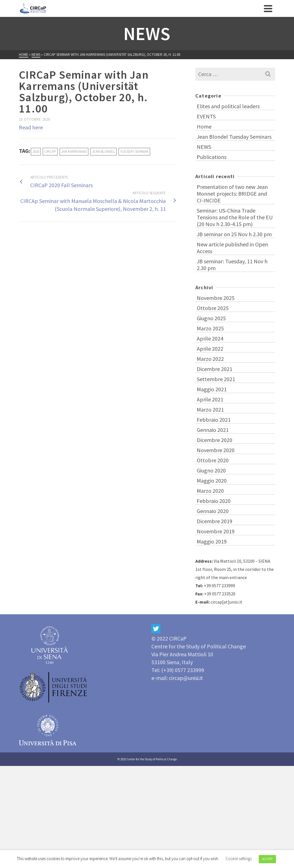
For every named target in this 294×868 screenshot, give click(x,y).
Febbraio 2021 (214, 420)
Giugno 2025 (211, 318)
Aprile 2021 (210, 399)
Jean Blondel (103, 152)
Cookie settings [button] (239, 859)
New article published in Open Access (232, 248)
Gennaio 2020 (213, 511)
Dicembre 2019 (215, 521)
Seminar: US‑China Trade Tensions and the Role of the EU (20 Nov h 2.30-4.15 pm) (235, 217)
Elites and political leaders (228, 106)
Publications (212, 157)
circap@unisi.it (186, 678)
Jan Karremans (74, 152)
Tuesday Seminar (134, 152)
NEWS (204, 147)
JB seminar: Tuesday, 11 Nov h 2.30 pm (232, 265)
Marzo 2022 (210, 359)
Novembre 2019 (216, 531)
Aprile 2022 (210, 349)
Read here (31, 127)
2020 (36, 152)
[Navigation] (268, 8)
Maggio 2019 (212, 541)
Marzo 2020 (210, 491)
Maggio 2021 (212, 389)
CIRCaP (50, 152)
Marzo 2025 (210, 328)
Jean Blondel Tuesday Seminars (234, 137)
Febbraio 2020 (214, 501)
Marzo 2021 (210, 409)
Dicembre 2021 (215, 369)
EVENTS (206, 116)
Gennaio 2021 (213, 430)
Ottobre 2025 (213, 308)
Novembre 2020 (216, 450)
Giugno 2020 (211, 470)
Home (204, 126)
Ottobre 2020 (213, 460)
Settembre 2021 (216, 379)
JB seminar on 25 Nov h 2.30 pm (234, 234)
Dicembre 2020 (215, 440)
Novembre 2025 (216, 298)
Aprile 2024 (210, 338)
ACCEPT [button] (267, 859)
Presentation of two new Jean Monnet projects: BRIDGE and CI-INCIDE (232, 194)
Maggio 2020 (212, 481)
